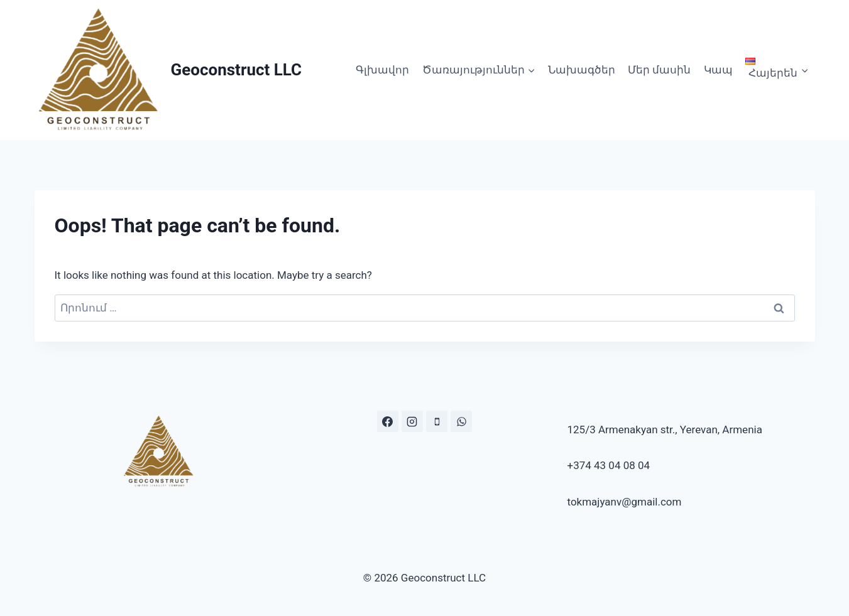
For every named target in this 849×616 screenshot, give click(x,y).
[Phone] (437, 421)
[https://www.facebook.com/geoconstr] (388, 421)
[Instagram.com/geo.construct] (412, 421)
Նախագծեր (582, 70)
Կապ (718, 70)
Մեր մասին (659, 70)
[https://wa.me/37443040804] (461, 421)
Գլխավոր (382, 70)
